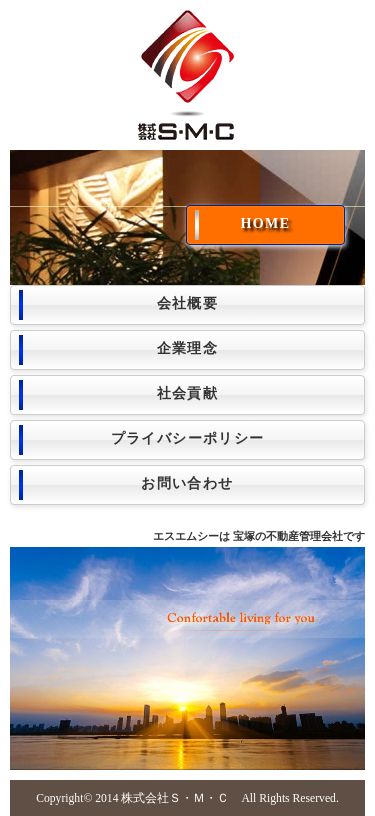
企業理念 (188, 348)
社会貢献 (188, 393)
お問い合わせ (187, 483)
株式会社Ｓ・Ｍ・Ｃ (175, 798)
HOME (266, 223)
